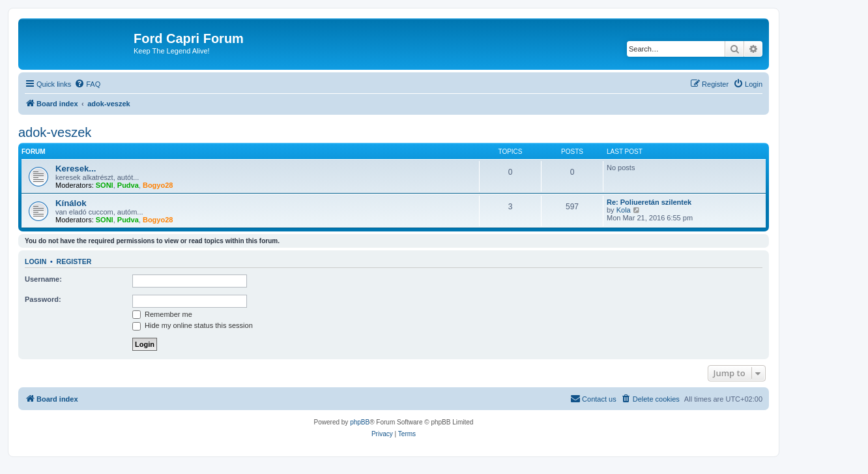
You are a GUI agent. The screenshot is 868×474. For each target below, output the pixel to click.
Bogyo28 (158, 185)
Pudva (128, 185)
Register (74, 261)
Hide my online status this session (193, 325)
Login (36, 261)
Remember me (162, 314)
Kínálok (71, 203)
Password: (43, 299)
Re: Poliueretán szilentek (649, 202)
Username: (43, 279)
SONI (105, 185)
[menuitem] (87, 84)
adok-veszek (55, 132)
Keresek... (76, 169)
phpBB (360, 422)
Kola (624, 210)
